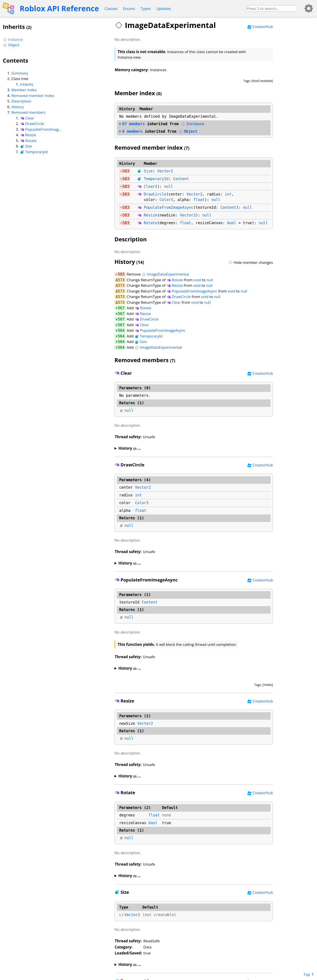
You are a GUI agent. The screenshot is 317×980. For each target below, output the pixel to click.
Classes (111, 8)
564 (121, 330)
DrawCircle (32, 124)
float (199, 200)
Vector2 (165, 171)
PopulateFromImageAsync (41, 129)
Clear (27, 118)
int (228, 194)
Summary (20, 73)
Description (21, 101)
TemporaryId (34, 152)
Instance (13, 39)
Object (11, 45)
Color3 (166, 200)
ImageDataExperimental (165, 274)
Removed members (29, 112)
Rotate (28, 141)
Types (146, 8)
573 (121, 280)
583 (126, 171)
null (169, 186)
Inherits (27, 84)
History (18, 107)
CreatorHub (260, 27)
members (132, 124)
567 (121, 308)
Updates (164, 8)
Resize (28, 135)
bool (232, 223)
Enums (129, 8)
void (197, 280)
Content (181, 179)
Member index (24, 90)
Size (26, 146)
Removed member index (33, 96)
